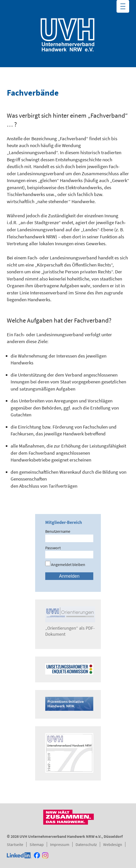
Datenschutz (86, 844)
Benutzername (58, 531)
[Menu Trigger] (123, 6)
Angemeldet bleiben (65, 564)
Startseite (15, 844)
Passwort (53, 548)
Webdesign (113, 844)
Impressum (60, 844)
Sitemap (37, 844)
